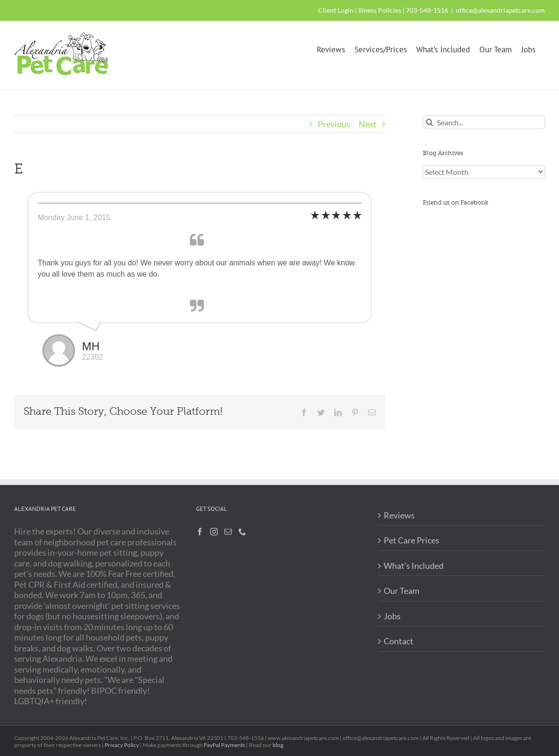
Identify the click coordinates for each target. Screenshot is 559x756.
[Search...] (484, 122)
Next (368, 124)
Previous (334, 124)
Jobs (392, 616)
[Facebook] (200, 532)
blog (278, 745)
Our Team (402, 591)
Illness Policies (380, 10)
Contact (399, 641)
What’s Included (414, 566)
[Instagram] (214, 532)
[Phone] (242, 532)
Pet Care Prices (411, 540)
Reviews (399, 515)
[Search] (430, 122)
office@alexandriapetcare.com (500, 10)
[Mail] (228, 532)
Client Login (336, 10)
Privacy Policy (122, 745)
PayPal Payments (224, 745)
